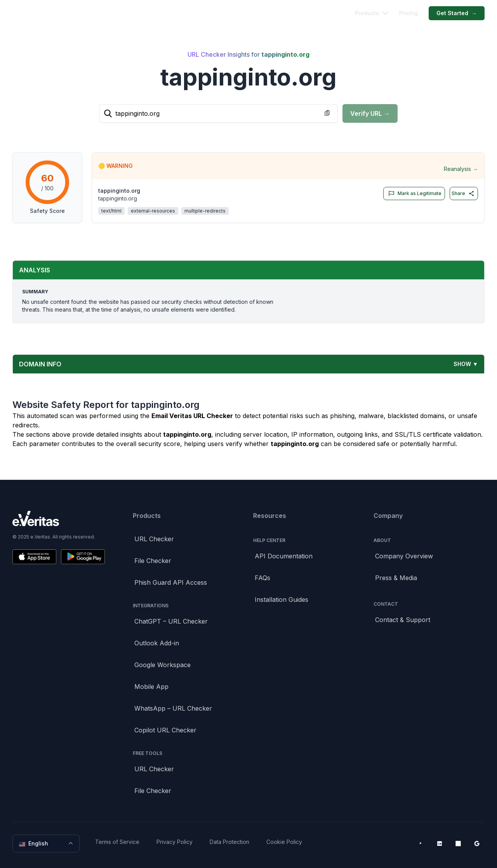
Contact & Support (403, 620)
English (47, 844)
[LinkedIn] (440, 844)
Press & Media (396, 578)
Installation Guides (282, 600)
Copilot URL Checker (165, 730)
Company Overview (404, 556)
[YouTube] (421, 844)
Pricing (408, 13)
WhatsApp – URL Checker (173, 708)
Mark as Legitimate (413, 193)
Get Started (457, 13)
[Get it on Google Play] (83, 557)
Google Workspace (162, 665)
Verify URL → (370, 113)
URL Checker (154, 539)
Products (372, 13)
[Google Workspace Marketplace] (477, 844)
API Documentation (284, 556)
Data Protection (229, 842)
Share (463, 193)
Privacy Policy (175, 842)
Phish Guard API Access (171, 582)
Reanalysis (461, 169)
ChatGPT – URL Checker (171, 621)
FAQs (262, 578)
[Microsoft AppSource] (458, 844)
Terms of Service (117, 842)
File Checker (153, 561)
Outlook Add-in (157, 643)
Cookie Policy (284, 842)
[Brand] (59, 519)
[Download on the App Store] (34, 557)
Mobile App (151, 687)
